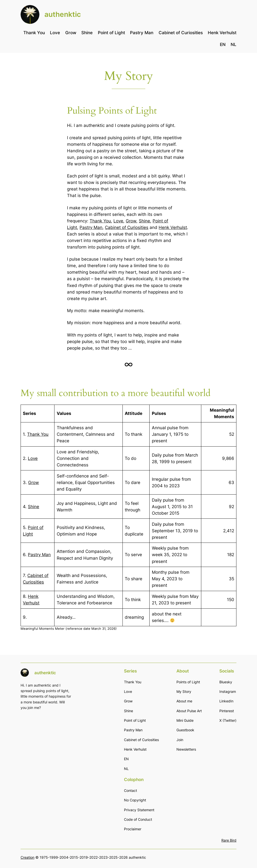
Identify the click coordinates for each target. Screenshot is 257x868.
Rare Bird (229, 840)
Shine (144, 221)
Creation (27, 857)
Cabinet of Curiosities (127, 227)
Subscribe (58, 779)
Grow (131, 221)
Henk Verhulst (173, 227)
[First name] (58, 747)
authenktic (63, 14)
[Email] (58, 737)
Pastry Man (91, 227)
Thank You (100, 221)
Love (118, 221)
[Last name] (58, 757)
